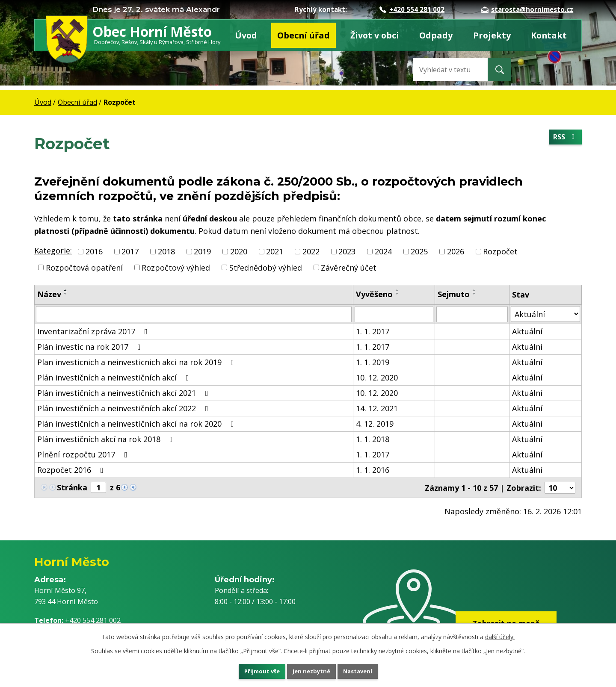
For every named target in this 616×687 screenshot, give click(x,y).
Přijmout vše (252, 670)
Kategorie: (53, 251)
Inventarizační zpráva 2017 (94, 331)
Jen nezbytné (312, 670)
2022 (311, 251)
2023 (347, 251)
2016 (94, 251)
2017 (130, 251)
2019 (202, 251)
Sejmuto (454, 294)
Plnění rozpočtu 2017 (84, 454)
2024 (383, 251)
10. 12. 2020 (377, 377)
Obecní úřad (304, 35)
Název (49, 294)
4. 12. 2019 (375, 424)
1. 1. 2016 (373, 470)
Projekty (492, 35)
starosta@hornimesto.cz (527, 9)
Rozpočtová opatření (84, 267)
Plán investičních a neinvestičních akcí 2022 (124, 408)
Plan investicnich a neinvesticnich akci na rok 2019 (137, 362)
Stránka (72, 487)
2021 (275, 251)
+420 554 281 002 (412, 9)
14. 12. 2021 (377, 408)
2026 (456, 251)
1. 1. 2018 (373, 439)
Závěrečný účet (349, 267)
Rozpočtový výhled (176, 267)
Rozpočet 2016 (72, 470)
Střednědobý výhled (266, 267)
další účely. (500, 635)
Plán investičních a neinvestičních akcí (115, 377)
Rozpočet (500, 251)
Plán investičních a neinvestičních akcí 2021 (124, 393)
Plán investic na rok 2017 (91, 347)
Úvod (246, 35)
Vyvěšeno (374, 294)
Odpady (436, 35)
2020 (239, 251)
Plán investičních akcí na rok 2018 (107, 439)
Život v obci (375, 35)
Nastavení (367, 670)
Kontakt (549, 35)
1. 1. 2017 (373, 331)
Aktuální (527, 331)
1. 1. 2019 (373, 362)
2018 (166, 251)
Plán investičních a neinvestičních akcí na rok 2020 (137, 424)
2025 (419, 251)
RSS (564, 138)
